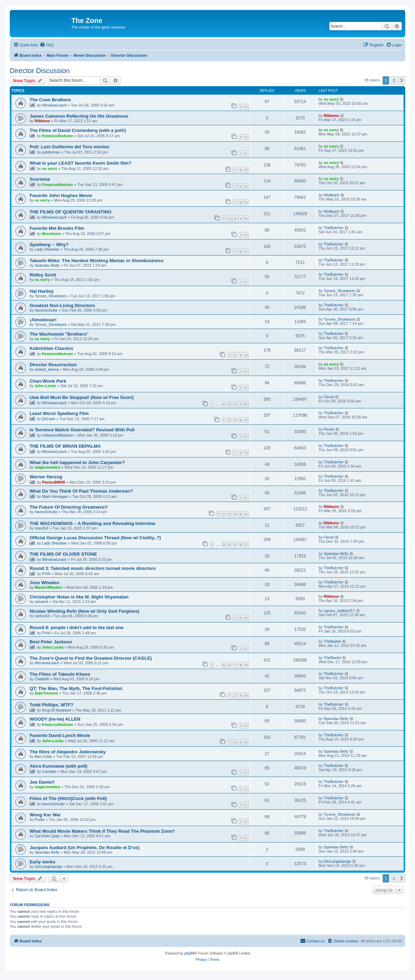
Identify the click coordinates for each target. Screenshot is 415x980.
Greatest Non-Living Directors (62, 305)
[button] (402, 80)
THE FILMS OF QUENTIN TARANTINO (71, 212)
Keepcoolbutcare (58, 136)
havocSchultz (46, 310)
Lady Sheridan (47, 249)
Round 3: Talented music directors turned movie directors (93, 568)
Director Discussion (40, 71)
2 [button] (394, 80)
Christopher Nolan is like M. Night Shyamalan (79, 597)
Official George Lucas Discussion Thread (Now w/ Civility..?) (95, 538)
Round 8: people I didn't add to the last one (77, 628)
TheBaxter (333, 641)
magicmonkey (48, 467)
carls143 (42, 616)
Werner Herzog (46, 477)
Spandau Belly (47, 265)
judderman (51, 152)
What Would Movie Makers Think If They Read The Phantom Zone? (102, 831)
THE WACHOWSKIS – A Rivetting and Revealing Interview (92, 523)
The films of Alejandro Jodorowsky (68, 752)
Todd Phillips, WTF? (52, 705)
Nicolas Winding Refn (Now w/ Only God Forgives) (84, 611)
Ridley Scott (43, 275)
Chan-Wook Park (48, 381)
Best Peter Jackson (51, 642)
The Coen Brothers (50, 100)
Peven (329, 429)
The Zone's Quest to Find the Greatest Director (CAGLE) (91, 658)
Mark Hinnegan (55, 496)
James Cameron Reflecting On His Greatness (79, 116)
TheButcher (334, 228)
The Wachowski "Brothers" (59, 334)
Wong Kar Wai (45, 815)
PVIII (46, 574)
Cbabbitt (42, 679)
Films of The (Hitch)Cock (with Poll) (68, 798)
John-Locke (46, 386)
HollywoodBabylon (58, 435)
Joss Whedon (45, 583)
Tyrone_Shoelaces (51, 296)
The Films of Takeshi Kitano (60, 674)
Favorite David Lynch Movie (60, 735)
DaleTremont (46, 693)
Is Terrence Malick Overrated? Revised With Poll (82, 430)
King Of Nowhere (57, 710)
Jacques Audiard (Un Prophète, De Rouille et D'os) (85, 848)
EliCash (49, 419)
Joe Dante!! (42, 782)
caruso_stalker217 (339, 611)
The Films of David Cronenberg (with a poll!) (78, 130)
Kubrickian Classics (51, 348)
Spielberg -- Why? (49, 245)
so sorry (331, 99)
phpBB (189, 953)
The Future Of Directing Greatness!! (69, 507)
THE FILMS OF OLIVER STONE (63, 554)
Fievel (329, 397)
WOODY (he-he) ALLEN (55, 719)
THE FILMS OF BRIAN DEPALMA (65, 446)
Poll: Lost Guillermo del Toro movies (69, 147)
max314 (42, 528)
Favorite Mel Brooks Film (57, 228)
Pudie (40, 820)
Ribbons (42, 121)
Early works (42, 862)
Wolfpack (332, 195)
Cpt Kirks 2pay (47, 836)
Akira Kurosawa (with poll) (58, 766)
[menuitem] (47, 45)
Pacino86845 (54, 482)
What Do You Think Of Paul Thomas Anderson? (81, 491)
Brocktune (52, 234)
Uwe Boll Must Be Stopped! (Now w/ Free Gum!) (82, 397)
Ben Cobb (43, 756)
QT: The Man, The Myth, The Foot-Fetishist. (76, 688)
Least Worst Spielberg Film (59, 413)
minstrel (42, 602)
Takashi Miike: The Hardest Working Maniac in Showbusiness (97, 261)
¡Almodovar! (43, 320)
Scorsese (40, 179)
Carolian (49, 771)
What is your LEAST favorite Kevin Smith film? (80, 163)
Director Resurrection (53, 365)
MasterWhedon (49, 587)
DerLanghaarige (49, 867)
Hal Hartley (42, 291)
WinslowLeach (54, 105)
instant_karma (47, 369)
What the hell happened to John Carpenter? (77, 462)
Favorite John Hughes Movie (61, 195)
